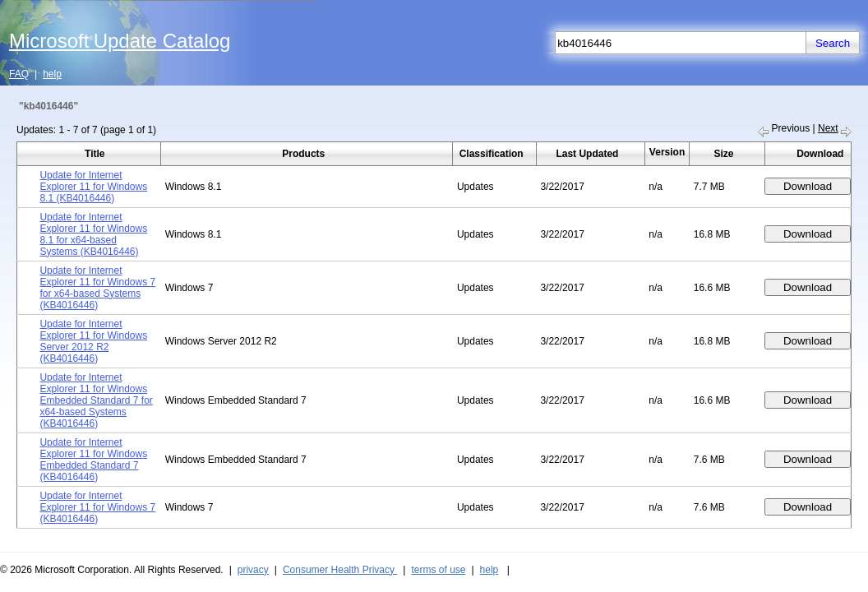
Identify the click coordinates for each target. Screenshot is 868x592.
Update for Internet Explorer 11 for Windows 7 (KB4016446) (97, 507)
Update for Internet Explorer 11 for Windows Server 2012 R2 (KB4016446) (93, 341)
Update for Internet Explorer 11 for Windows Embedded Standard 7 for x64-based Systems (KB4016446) (96, 400)
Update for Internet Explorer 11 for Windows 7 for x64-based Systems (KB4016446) (97, 288)
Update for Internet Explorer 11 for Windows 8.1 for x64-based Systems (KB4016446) (93, 234)
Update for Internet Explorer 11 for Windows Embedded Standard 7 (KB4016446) (93, 460)
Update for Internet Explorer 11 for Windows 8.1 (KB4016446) (93, 187)
